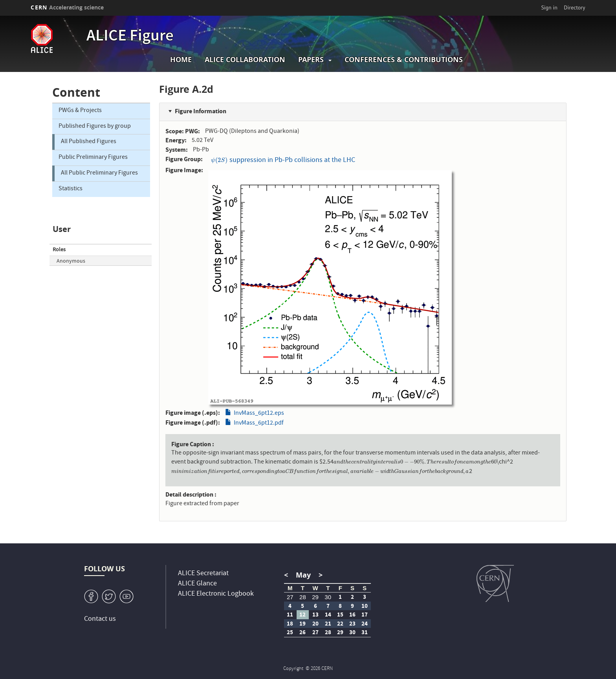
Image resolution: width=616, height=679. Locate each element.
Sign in (549, 7)
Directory (574, 7)
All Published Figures (89, 142)
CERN (67, 7)
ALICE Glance (197, 584)
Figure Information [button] (201, 111)
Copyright (294, 669)
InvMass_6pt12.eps (259, 414)
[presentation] (219, 161)
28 (303, 597)
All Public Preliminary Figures (99, 173)
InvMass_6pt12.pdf (259, 423)
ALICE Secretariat (203, 574)
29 (315, 597)
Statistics (71, 189)
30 (328, 597)
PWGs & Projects (80, 111)
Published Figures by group (95, 127)
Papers (311, 60)
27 (290, 597)
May (303, 575)
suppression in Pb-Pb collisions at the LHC (283, 161)
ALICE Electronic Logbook (216, 594)
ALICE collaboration (245, 60)
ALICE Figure (130, 37)
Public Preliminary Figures (93, 158)
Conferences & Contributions (404, 60)
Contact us (100, 619)
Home (181, 60)
